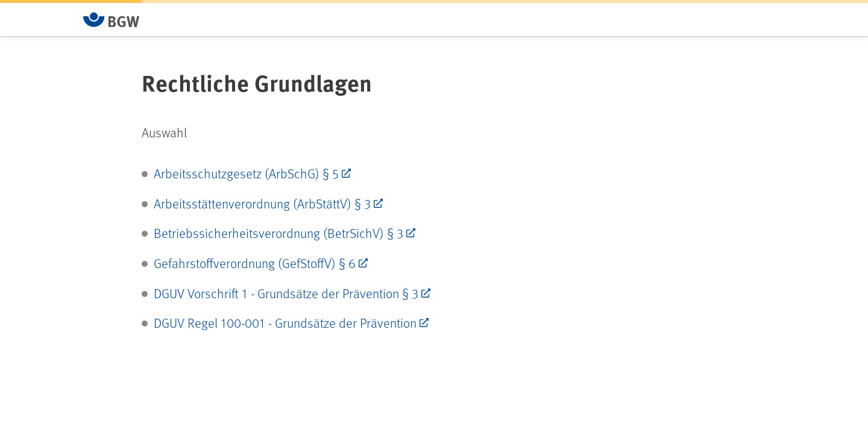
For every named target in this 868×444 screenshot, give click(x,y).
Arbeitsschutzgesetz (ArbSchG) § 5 (246, 173)
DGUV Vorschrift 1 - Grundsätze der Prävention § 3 (286, 293)
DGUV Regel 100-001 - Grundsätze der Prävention (285, 323)
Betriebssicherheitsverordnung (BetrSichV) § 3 (278, 233)
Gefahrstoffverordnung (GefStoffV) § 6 (255, 263)
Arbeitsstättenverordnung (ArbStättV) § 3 (262, 203)
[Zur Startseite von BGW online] (112, 20)
